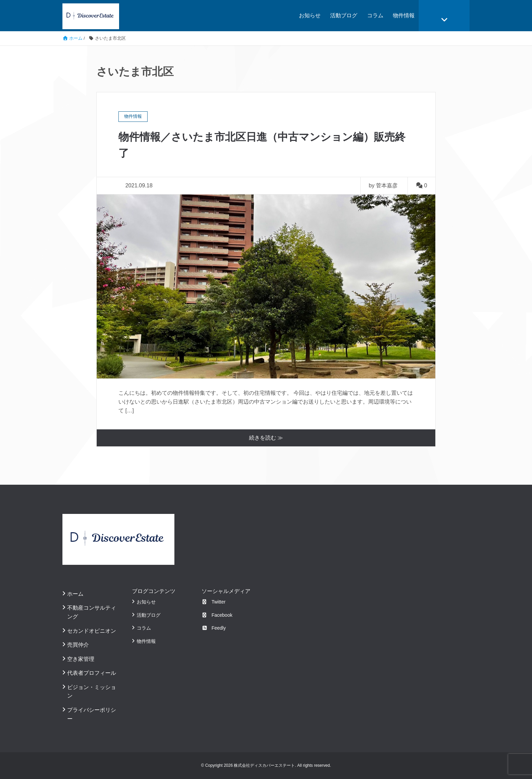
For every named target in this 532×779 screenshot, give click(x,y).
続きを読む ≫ (266, 438)
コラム (375, 15)
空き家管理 (81, 659)
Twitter (214, 602)
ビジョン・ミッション (92, 692)
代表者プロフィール (92, 673)
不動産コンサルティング (92, 612)
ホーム (75, 594)
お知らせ (310, 15)
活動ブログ (344, 15)
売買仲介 (78, 645)
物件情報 (404, 15)
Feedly (214, 628)
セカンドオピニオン (92, 630)
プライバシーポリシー (92, 714)
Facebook (217, 615)
